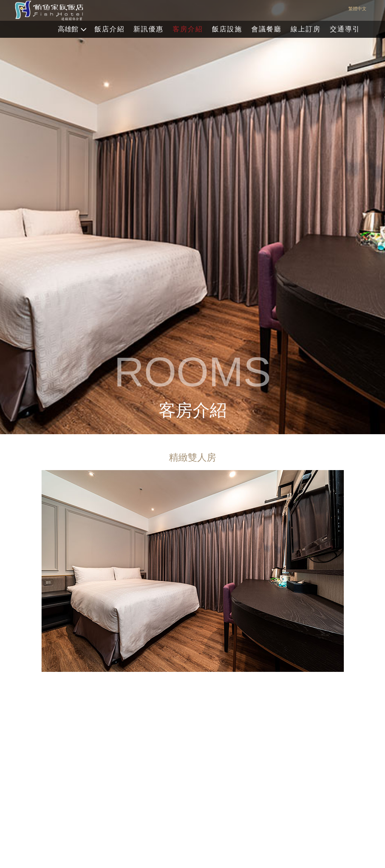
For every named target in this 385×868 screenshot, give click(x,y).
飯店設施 (227, 29)
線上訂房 (306, 29)
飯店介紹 (110, 29)
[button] (335, 730)
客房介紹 (188, 29)
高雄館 (68, 29)
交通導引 (345, 29)
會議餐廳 (266, 29)
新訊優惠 (148, 29)
